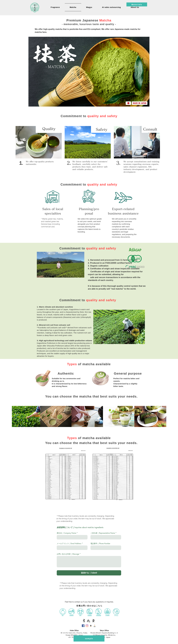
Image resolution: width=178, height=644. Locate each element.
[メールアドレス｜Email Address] (71, 548)
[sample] (89, 638)
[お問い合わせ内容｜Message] (89, 562)
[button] (135, 7)
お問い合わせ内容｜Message (69, 554)
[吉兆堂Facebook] (83, 626)
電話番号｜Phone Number (100, 543)
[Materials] (137, 4)
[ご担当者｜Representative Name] (105, 537)
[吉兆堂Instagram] (87, 626)
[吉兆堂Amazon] (91, 626)
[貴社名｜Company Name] (71, 537)
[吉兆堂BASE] (95, 626)
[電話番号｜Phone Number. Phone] (105, 548)
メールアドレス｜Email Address (70, 543)
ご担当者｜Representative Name (103, 533)
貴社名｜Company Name (67, 533)
